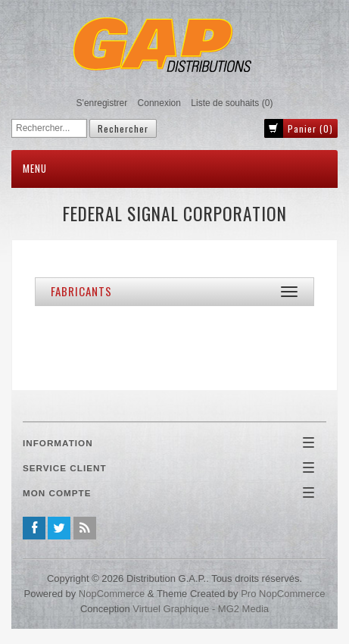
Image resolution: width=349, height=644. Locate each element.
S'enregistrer (102, 103)
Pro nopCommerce (283, 594)
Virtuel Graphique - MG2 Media (201, 609)
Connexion (159, 103)
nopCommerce (112, 594)
